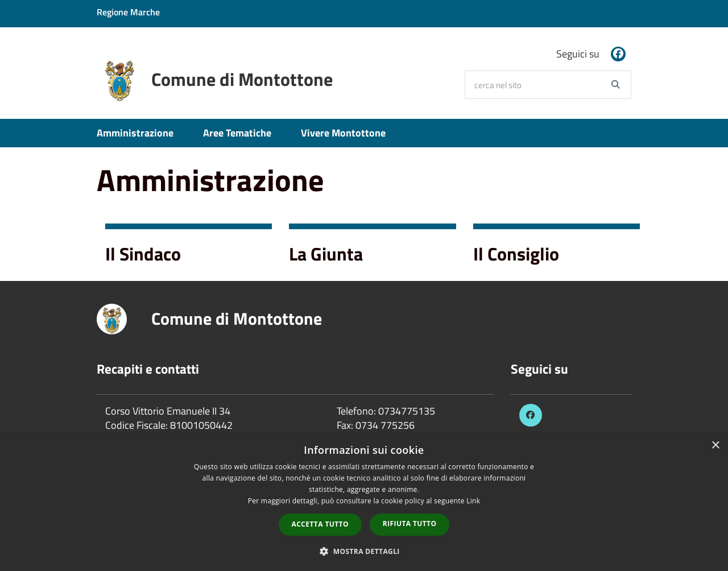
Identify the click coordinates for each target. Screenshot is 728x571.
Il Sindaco (143, 254)
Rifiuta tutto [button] (410, 524)
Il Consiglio (516, 254)
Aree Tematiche (237, 133)
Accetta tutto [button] (320, 524)
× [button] (715, 446)
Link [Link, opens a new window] (473, 501)
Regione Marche (128, 12)
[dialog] (364, 502)
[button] (364, 551)
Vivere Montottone (343, 133)
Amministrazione (135, 133)
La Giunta (326, 254)
